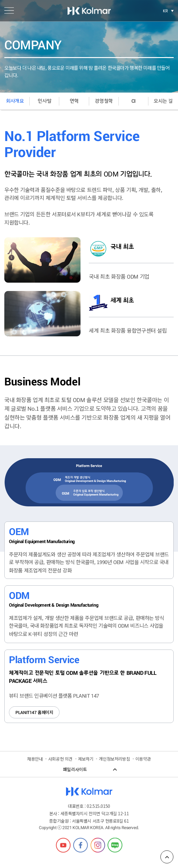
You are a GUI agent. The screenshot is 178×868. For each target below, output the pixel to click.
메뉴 (9, 11)
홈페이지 (34, 712)
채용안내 (35, 759)
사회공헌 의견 (60, 759)
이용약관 (143, 759)
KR (166, 11)
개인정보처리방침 (114, 759)
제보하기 (86, 759)
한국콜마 (89, 11)
